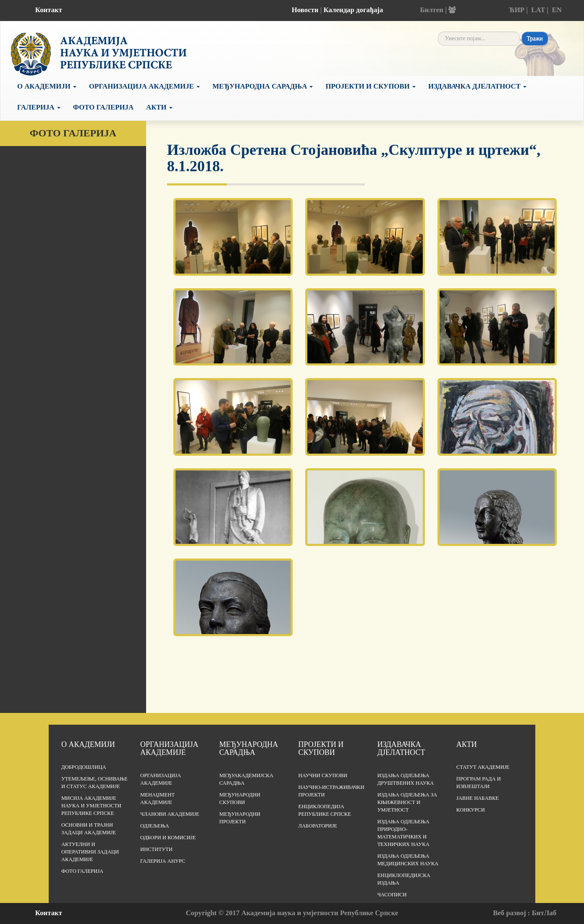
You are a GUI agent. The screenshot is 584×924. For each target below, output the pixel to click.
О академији (47, 86)
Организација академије (169, 749)
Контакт (49, 10)
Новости (305, 10)
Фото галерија (103, 107)
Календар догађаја (354, 10)
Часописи (392, 895)
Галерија (39, 107)
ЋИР (517, 10)
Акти (159, 107)
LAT (538, 10)
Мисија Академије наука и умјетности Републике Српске (91, 806)
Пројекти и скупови (371, 86)
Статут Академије (483, 767)
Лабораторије (318, 826)
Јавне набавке (478, 798)
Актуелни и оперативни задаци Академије (90, 852)
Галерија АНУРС (163, 861)
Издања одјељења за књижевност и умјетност (407, 802)
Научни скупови (323, 775)
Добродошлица (84, 767)
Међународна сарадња (263, 86)
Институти (156, 849)
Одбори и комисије (168, 838)
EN (557, 10)
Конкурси (471, 810)
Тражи (535, 38)
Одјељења (155, 826)
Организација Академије (144, 86)
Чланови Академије (170, 814)
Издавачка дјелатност (477, 86)
